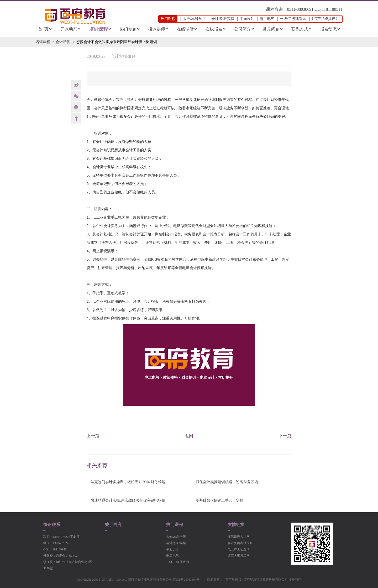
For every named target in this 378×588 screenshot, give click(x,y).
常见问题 (271, 29)
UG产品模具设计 (325, 19)
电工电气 (267, 19)
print (76, 107)
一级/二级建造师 (293, 19)
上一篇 (93, 436)
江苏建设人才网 (239, 537)
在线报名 (214, 29)
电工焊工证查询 (239, 549)
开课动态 (69, 29)
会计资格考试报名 (240, 543)
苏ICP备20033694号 (186, 580)
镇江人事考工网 (239, 556)
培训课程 (98, 29)
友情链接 (236, 525)
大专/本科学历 (195, 19)
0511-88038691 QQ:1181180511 (315, 9)
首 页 (43, 29)
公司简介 (243, 29)
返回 (189, 436)
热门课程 (175, 525)
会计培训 (63, 42)
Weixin (76, 96)
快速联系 (52, 525)
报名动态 (328, 29)
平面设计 (247, 19)
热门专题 (128, 29)
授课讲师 (157, 29)
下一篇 (285, 436)
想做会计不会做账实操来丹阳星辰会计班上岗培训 (117, 42)
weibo (76, 85)
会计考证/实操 (223, 19)
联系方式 (300, 29)
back (76, 118)
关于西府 (113, 525)
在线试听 (185, 29)
